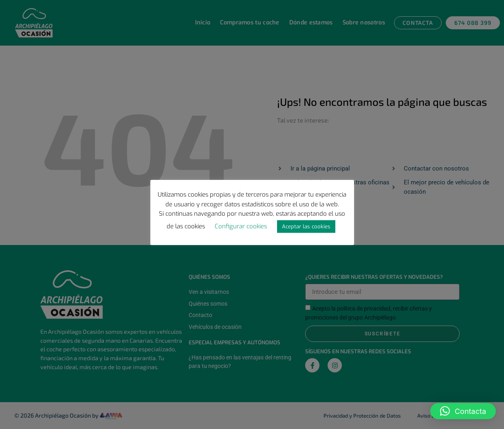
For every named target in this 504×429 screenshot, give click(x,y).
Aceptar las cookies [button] (306, 227)
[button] (463, 411)
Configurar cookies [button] (241, 226)
